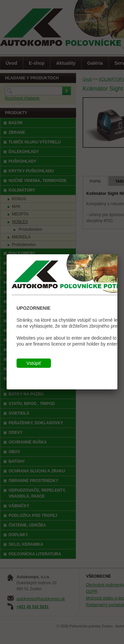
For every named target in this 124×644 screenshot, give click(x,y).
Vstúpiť (34, 363)
